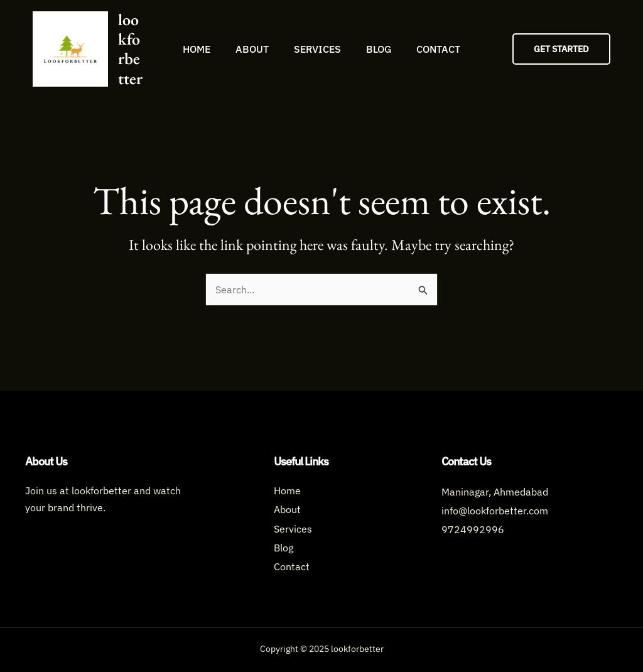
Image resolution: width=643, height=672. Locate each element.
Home (197, 49)
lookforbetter (130, 49)
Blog (379, 49)
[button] (561, 49)
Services (317, 49)
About (252, 49)
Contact (438, 49)
